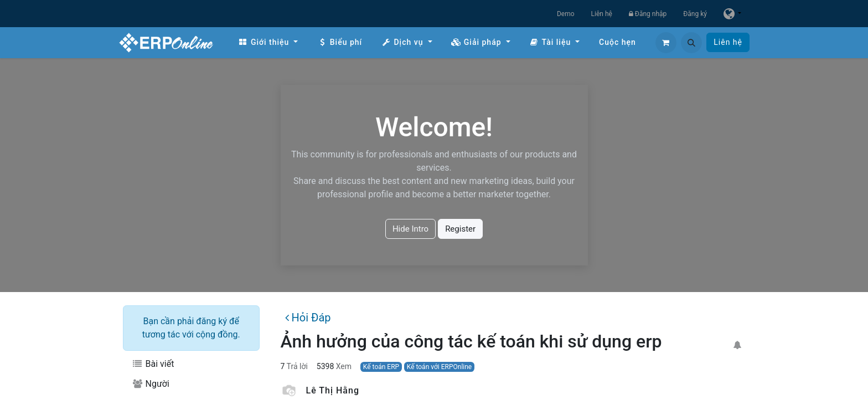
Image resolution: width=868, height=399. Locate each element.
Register (460, 229)
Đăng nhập (648, 14)
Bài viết (153, 364)
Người (151, 384)
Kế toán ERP (381, 367)
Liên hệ (602, 14)
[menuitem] (268, 42)
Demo (566, 14)
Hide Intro (410, 229)
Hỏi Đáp (308, 318)
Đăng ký (695, 14)
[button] (691, 43)
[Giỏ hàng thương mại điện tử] (666, 43)
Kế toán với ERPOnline (440, 367)
